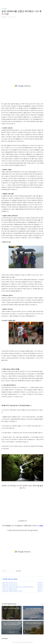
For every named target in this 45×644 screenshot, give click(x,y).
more (42, 604)
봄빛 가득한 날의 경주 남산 (9, 583)
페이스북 (18, 597)
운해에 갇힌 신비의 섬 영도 (9, 585)
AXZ (22, 642)
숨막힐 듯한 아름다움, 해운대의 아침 (12, 591)
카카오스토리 (23, 597)
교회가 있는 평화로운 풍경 (9, 589)
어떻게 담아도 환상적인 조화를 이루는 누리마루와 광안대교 (17, 587)
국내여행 (4, 9)
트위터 (27, 597)
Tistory (31, 642)
